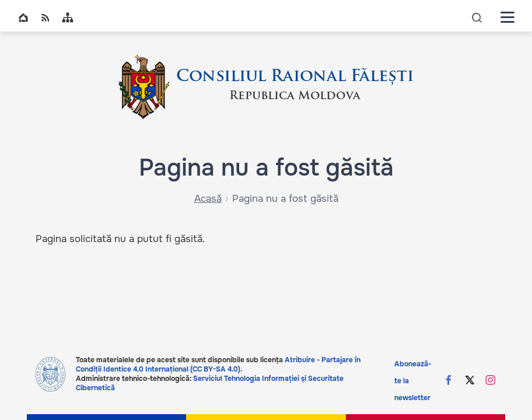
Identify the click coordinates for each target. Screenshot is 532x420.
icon (477, 17)
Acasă (208, 199)
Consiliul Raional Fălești (295, 77)
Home (23, 17)
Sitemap (68, 17)
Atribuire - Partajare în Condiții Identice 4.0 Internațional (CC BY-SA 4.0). (218, 365)
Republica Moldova (295, 96)
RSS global (45, 17)
